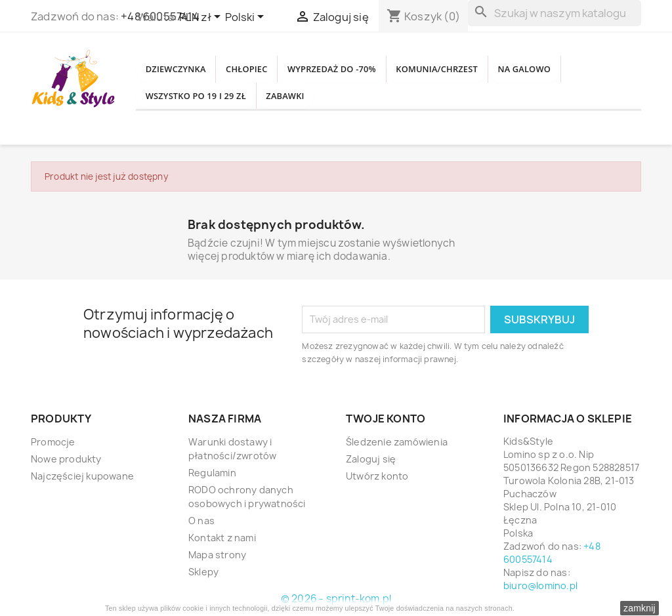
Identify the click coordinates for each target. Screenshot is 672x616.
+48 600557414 (552, 553)
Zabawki (404, 100)
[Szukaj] (555, 13)
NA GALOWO (180, 100)
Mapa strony (217, 555)
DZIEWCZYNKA (184, 65)
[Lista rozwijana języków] (247, 18)
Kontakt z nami (222, 538)
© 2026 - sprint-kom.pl (336, 599)
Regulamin (212, 473)
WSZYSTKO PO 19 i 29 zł (296, 100)
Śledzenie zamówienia (397, 442)
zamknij (640, 608)
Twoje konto (386, 419)
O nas (201, 521)
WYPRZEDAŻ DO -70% (373, 65)
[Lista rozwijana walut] (202, 18)
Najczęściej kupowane (82, 476)
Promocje (53, 442)
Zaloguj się (371, 459)
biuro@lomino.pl (540, 585)
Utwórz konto (377, 476)
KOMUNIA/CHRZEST (500, 65)
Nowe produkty (66, 459)
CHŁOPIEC (270, 65)
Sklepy (203, 572)
